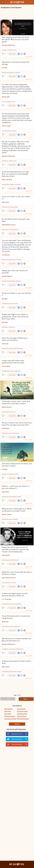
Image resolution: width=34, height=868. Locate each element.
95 (5, 523)
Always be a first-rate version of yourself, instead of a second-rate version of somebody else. (15, 549)
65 (5, 105)
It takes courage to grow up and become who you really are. (15, 594)
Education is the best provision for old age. (16, 63)
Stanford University (18, 348)
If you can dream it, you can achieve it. (16, 294)
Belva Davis (5, 202)
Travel (10, 230)
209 (6, 437)
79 (5, 135)
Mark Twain (8, 711)
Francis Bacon (6, 366)
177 (6, 564)
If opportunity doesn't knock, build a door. (16, 662)
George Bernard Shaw (10, 719)
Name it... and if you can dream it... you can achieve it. (16, 487)
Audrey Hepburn (7, 276)
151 (6, 675)
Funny (11, 412)
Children (11, 161)
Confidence (10, 50)
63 (5, 375)
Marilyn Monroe (22, 716)
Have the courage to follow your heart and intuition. (15, 339)
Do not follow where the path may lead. (16, 220)
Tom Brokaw (6, 255)
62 (5, 285)
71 (5, 478)
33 (5, 653)
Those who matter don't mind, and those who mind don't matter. (16, 402)
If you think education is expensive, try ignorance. (16, 617)
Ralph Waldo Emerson (9, 225)
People (11, 327)
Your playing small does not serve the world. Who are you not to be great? (16, 39)
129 (6, 307)
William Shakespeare (23, 719)
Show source (29, 56)
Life (3, 102)
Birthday (19, 604)
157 (6, 608)
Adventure (16, 230)
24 (5, 76)
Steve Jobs (5, 344)
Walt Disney (6, 428)
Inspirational (5, 184)
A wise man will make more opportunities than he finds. (13, 362)
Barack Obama (21, 709)
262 (6, 416)
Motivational (5, 260)
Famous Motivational (18, 649)
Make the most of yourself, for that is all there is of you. (17, 573)
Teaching (17, 72)
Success (11, 371)
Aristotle (5, 68)
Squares (14, 131)
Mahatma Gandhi (22, 714)
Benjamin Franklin (22, 711)
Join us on (17, 734)
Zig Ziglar (5, 299)
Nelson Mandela (7, 180)
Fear (15, 50)
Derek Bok (5, 622)
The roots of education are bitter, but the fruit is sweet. (17, 465)
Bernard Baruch (7, 407)
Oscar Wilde (8, 714)
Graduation (5, 72)
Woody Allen (6, 97)
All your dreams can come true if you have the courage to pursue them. (17, 424)
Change (19, 672)
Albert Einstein (8, 709)
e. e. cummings (7, 599)
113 (6, 352)
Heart (10, 348)
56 (5, 233)
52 (5, 188)
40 (5, 211)
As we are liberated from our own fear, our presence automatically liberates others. (15, 174)
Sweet (17, 474)
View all (17, 724)
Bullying (18, 281)
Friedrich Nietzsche (10, 716)
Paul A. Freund (6, 126)
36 (5, 54)
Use (14, 327)
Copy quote (12, 54)
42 (5, 501)
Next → (26, 699)
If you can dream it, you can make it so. (16, 198)
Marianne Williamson (8, 45)
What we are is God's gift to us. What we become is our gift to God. (17, 510)
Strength (12, 184)
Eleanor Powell (6, 514)
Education (11, 72)
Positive (11, 207)
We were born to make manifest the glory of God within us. (17, 640)
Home (13, 102)
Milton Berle (6, 667)
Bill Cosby (5, 322)
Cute (3, 131)
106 (6, 586)
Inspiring (4, 50)
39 (5, 165)
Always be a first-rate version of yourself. (15, 272)
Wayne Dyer (6, 492)
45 (5, 264)
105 (6, 630)
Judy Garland (6, 555)
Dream (16, 207)
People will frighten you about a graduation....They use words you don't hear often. (15, 317)
